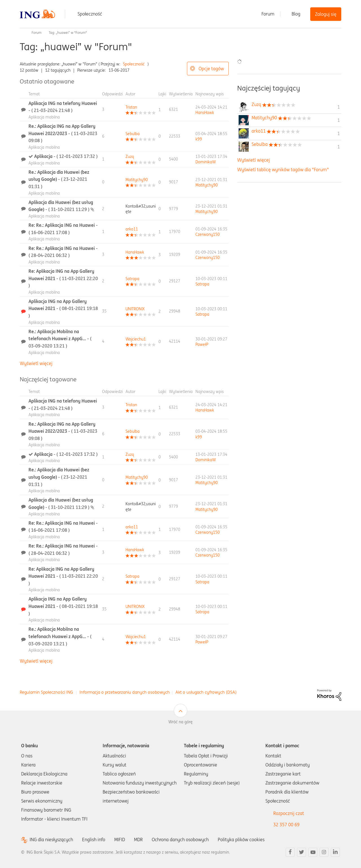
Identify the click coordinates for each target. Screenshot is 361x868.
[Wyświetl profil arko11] (132, 229)
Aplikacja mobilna (44, 117)
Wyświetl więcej (36, 363)
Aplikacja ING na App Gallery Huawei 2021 (63, 308)
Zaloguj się (326, 14)
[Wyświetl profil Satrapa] (132, 279)
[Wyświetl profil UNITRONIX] (135, 309)
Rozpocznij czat (289, 813)
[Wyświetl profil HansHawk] (205, 113)
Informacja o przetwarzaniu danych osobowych (125, 692)
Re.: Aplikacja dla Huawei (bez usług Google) (59, 179)
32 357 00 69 (286, 825)
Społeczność (90, 14)
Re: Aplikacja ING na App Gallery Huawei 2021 (63, 278)
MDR (138, 840)
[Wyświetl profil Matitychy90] (137, 180)
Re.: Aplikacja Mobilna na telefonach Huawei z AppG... (60, 339)
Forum (268, 14)
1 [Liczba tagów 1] (339, 107)
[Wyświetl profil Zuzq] (130, 157)
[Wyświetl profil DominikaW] (206, 162)
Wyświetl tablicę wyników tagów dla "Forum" (283, 170)
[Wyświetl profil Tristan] (131, 107)
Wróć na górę (180, 722)
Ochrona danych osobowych (180, 840)
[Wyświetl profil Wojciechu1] (136, 339)
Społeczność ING (22, 33)
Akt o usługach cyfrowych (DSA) (206, 692)
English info (94, 840)
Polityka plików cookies (241, 840)
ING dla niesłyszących (51, 840)
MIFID (120, 840)
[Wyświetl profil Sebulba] (133, 134)
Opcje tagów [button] (211, 69)
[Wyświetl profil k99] (199, 139)
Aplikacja (66, 156)
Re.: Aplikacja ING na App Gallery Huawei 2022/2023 (63, 133)
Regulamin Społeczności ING (46, 692)
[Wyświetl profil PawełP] (202, 344)
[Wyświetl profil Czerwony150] (208, 234)
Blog (296, 14)
